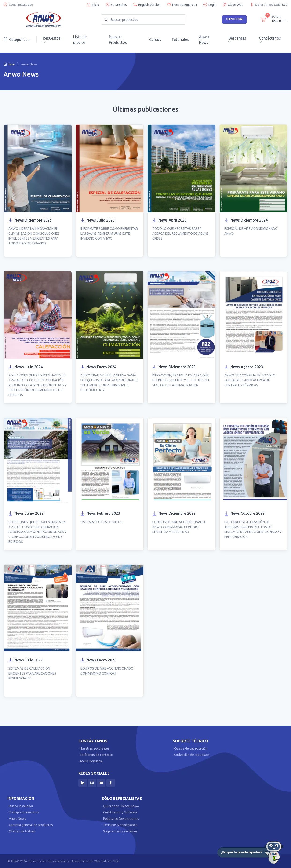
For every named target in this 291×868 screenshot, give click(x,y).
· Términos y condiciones (120, 825)
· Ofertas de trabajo (21, 831)
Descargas (237, 40)
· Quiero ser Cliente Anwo (120, 806)
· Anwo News (17, 819)
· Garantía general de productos (30, 825)
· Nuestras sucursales (94, 748)
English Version (147, 5)
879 (285, 5)
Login (210, 5)
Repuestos (52, 40)
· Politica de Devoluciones (120, 819)
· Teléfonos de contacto (96, 755)
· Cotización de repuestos (191, 755)
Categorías (16, 40)
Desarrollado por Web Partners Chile (95, 861)
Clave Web (233, 5)
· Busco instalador (20, 806)
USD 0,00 (280, 19)
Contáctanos (270, 40)
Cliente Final (234, 19)
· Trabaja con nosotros (23, 812)
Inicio (93, 5)
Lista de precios (80, 40)
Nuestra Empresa (182, 5)
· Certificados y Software (120, 812)
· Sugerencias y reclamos (120, 831)
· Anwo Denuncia (91, 761)
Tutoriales (180, 40)
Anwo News (204, 40)
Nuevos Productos (118, 40)
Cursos (155, 40)
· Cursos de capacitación (190, 748)
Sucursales (116, 5)
